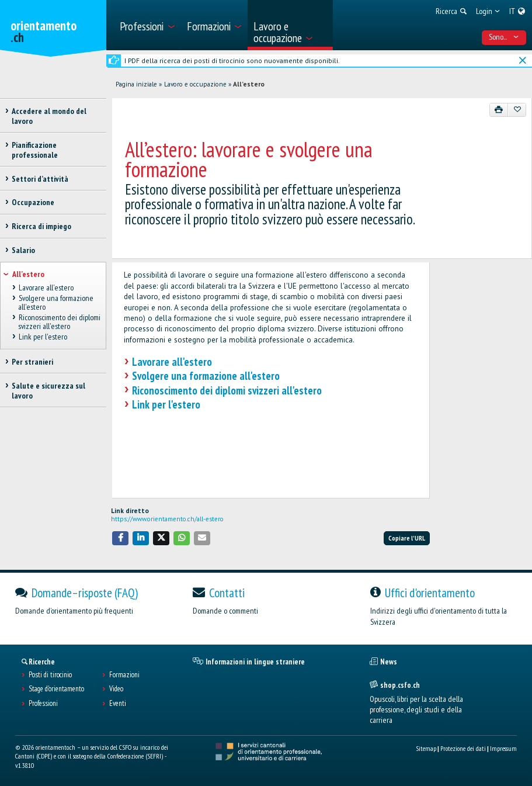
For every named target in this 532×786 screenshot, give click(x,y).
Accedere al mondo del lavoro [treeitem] (49, 116)
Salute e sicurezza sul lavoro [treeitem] (48, 391)
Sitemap (426, 748)
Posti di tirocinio (50, 675)
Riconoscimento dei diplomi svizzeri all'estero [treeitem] (59, 322)
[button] (120, 538)
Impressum (503, 748)
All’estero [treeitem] (28, 274)
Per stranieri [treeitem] (32, 362)
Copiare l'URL (407, 538)
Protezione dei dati (463, 748)
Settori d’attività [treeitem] (40, 179)
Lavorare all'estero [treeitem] (46, 288)
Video (116, 689)
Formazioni (124, 675)
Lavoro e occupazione (195, 84)
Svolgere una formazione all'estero (206, 376)
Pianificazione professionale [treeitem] (35, 150)
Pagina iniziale (136, 84)
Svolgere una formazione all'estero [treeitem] (55, 303)
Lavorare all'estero (172, 362)
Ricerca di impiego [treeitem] (41, 226)
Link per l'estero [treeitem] (42, 337)
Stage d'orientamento (56, 689)
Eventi (118, 704)
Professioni (43, 704)
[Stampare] (499, 110)
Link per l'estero (166, 404)
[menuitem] (147, 25)
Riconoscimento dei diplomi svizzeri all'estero (227, 390)
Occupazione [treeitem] (33, 202)
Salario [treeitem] (23, 250)
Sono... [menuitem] (504, 37)
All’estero (249, 84)
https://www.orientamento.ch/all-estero (167, 519)
